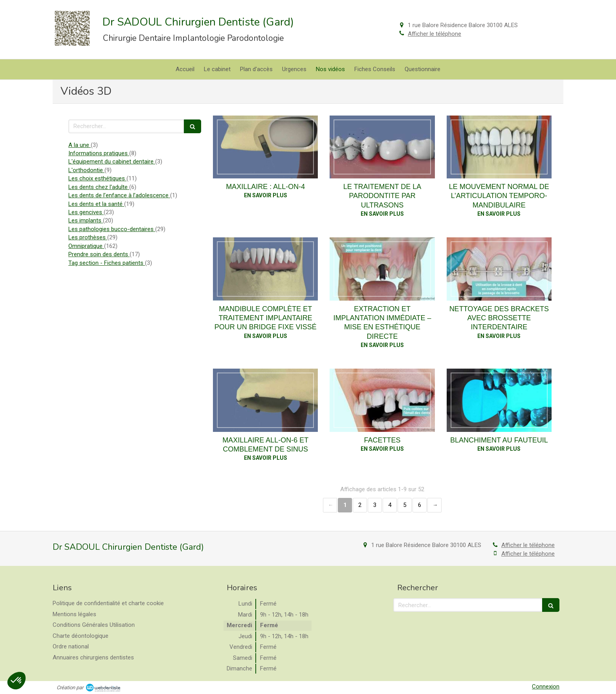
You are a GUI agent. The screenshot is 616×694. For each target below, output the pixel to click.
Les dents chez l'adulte (99, 187)
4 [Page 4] (390, 505)
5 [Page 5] (405, 505)
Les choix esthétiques (97, 178)
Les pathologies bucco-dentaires (112, 229)
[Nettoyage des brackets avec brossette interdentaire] (499, 269)
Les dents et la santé (96, 204)
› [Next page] (434, 505)
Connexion (546, 687)
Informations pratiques (99, 153)
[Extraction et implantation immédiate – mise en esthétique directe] (382, 269)
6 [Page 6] (420, 505)
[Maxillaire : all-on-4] (265, 147)
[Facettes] (382, 400)
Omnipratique (86, 246)
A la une (80, 145)
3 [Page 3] (375, 505)
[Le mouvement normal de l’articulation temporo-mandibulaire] (499, 147)
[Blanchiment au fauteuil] (499, 400)
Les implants (86, 220)
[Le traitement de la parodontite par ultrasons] (382, 147)
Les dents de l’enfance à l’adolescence (119, 195)
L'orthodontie (86, 170)
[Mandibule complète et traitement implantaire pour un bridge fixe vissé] (265, 269)
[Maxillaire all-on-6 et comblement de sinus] (265, 400)
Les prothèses (88, 237)
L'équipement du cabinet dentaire (112, 162)
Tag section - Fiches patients (107, 263)
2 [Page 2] (360, 505)
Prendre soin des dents (99, 254)
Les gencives (86, 212)
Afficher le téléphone (434, 34)
